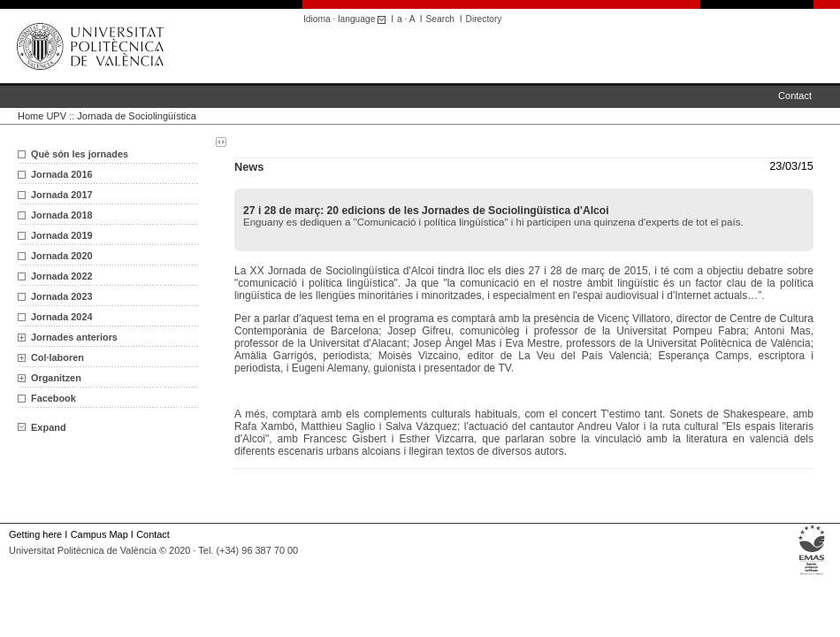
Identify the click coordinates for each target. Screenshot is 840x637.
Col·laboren (57, 357)
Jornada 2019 (62, 235)
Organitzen (56, 378)
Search (440, 19)
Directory (484, 19)
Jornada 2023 (62, 296)
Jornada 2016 (62, 174)
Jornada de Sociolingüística (137, 116)
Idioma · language (347, 19)
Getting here (35, 534)
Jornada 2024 (62, 317)
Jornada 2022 (62, 276)
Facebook (53, 398)
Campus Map (99, 534)
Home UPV (42, 116)
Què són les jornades (80, 154)
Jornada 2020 (62, 256)
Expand (42, 427)
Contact (795, 96)
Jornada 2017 (62, 195)
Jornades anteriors (74, 337)
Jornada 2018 (62, 215)
